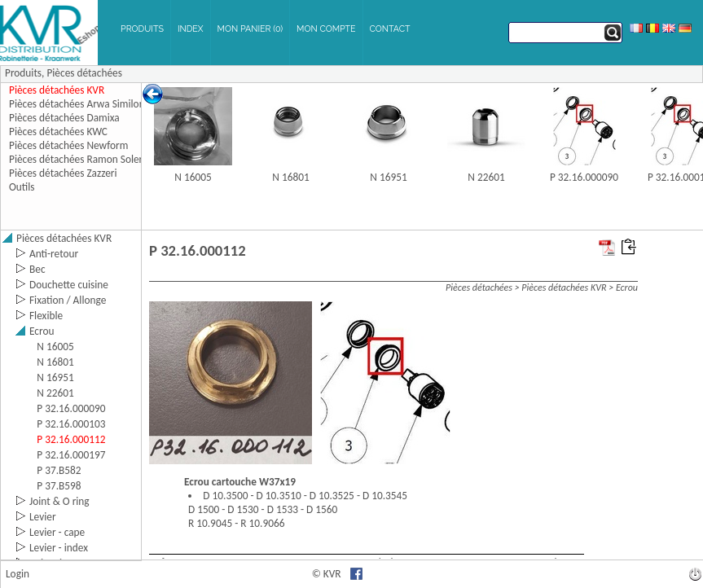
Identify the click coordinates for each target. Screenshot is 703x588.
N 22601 (486, 177)
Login (18, 574)
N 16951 (388, 177)
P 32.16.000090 (584, 177)
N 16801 (290, 177)
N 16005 (193, 177)
